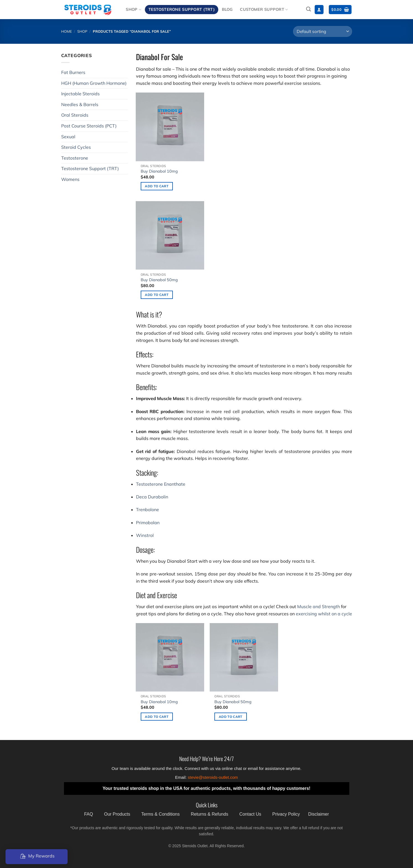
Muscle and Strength (319, 606)
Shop (134, 10)
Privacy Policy (286, 814)
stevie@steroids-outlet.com (213, 777)
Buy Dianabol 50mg (159, 280)
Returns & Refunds (210, 814)
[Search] (308, 9)
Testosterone (75, 158)
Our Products (117, 814)
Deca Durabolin (152, 497)
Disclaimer (319, 814)
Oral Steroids (75, 115)
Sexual (68, 137)
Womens (70, 179)
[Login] (319, 10)
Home (67, 31)
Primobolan (148, 523)
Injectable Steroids (80, 94)
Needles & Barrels (80, 104)
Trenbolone (147, 509)
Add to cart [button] (157, 186)
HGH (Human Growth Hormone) (94, 83)
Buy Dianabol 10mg (159, 171)
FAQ (89, 814)
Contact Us (250, 814)
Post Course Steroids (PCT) (89, 126)
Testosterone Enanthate (161, 484)
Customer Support (264, 10)
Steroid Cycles (76, 147)
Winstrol (145, 535)
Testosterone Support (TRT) (182, 9)
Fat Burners (73, 72)
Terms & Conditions (161, 814)
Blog (227, 9)
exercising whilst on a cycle (324, 614)
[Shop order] (322, 31)
